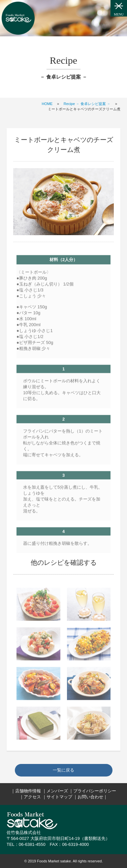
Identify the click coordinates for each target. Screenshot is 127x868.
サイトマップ (59, 797)
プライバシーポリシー (95, 791)
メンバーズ (57, 791)
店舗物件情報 (28, 791)
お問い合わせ (90, 797)
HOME (47, 104)
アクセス (32, 797)
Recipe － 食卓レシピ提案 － (87, 104)
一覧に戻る (63, 770)
